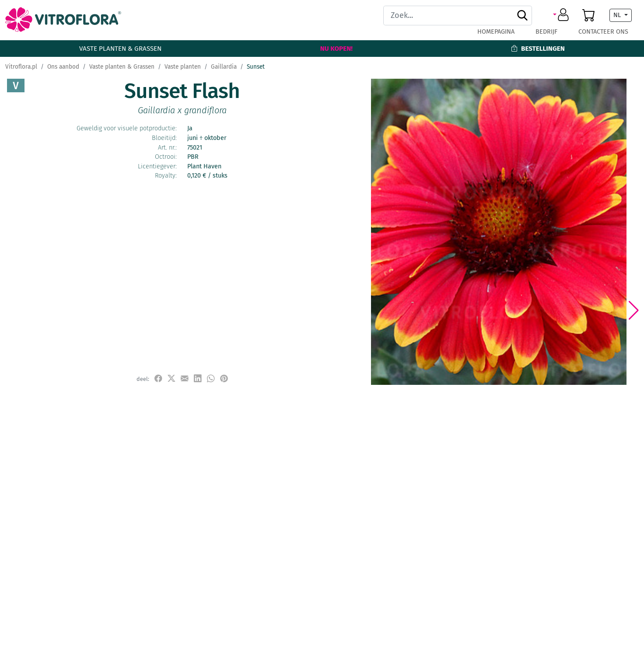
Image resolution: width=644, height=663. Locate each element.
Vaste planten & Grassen (120, 49)
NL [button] (618, 15)
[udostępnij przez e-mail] (185, 379)
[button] (562, 15)
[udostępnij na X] (171, 379)
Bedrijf (546, 32)
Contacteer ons (603, 32)
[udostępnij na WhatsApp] (211, 379)
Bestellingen (538, 49)
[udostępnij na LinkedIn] (198, 379)
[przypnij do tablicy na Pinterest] (224, 379)
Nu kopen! (336, 49)
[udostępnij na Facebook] (158, 379)
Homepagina (496, 32)
